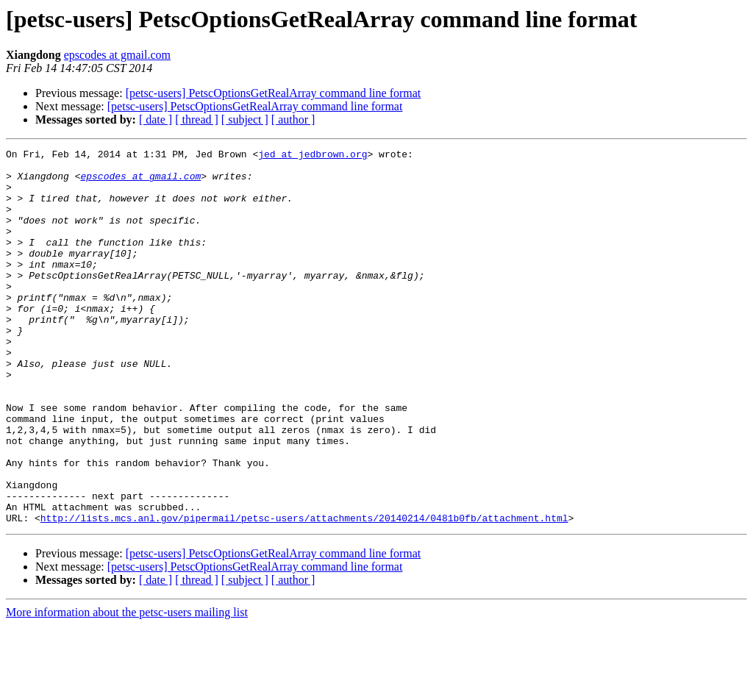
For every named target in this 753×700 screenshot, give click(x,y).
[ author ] (293, 119)
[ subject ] (245, 119)
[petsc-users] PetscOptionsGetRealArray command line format (274, 93)
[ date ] (156, 119)
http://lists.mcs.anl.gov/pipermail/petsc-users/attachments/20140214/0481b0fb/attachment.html (304, 593)
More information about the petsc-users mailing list (127, 687)
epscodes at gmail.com (117, 55)
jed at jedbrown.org (313, 156)
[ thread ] (197, 119)
